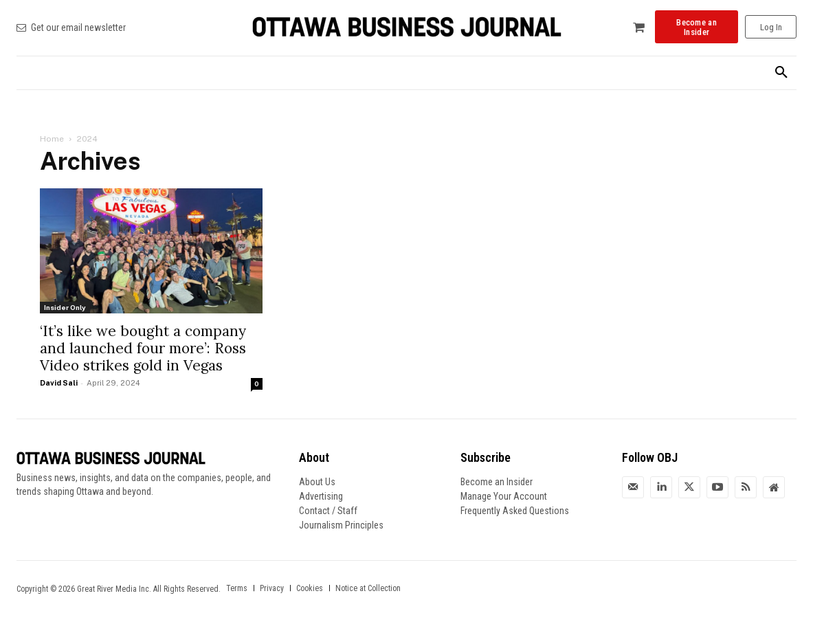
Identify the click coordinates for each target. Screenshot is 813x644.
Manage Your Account (504, 496)
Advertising (321, 496)
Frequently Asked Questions (515, 511)
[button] (781, 73)
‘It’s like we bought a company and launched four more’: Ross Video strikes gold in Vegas (143, 348)
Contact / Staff (328, 511)
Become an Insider (497, 482)
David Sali (59, 383)
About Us (317, 482)
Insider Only (65, 307)
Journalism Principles (341, 525)
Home (52, 139)
